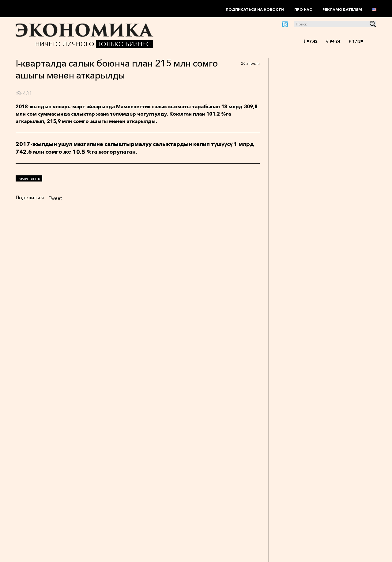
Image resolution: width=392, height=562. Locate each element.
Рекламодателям (342, 9)
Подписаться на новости (255, 9)
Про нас (303, 9)
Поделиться (30, 197)
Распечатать (29, 178)
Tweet (55, 198)
